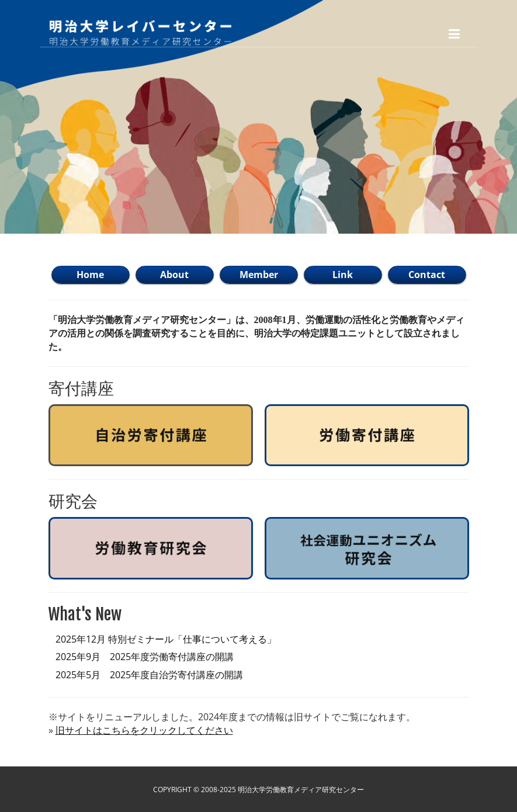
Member (259, 275)
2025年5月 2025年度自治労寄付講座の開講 (149, 675)
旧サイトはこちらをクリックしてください (144, 730)
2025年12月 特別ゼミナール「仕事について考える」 (166, 639)
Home (90, 275)
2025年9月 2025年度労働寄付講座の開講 (145, 657)
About (174, 275)
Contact (427, 275)
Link (343, 275)
